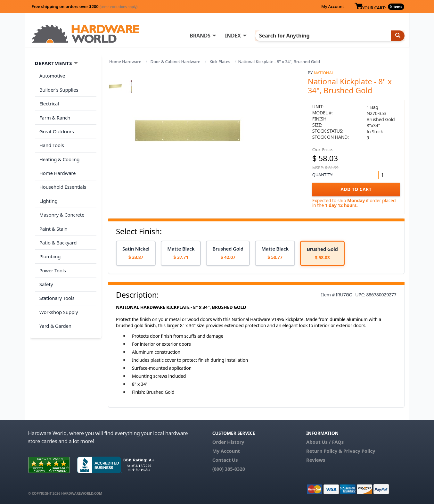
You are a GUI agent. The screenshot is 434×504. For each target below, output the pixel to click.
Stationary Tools (56, 278)
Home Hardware (125, 62)
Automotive (52, 75)
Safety (45, 265)
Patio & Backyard (57, 227)
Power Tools (52, 252)
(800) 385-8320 (229, 469)
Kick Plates (220, 62)
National (324, 73)
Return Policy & (324, 451)
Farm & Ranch (54, 113)
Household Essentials (62, 177)
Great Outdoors (56, 126)
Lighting (48, 189)
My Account (333, 6)
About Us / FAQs (325, 442)
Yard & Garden (55, 303)
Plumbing (49, 240)
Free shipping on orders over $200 (85, 6)
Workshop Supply (58, 290)
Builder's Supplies (58, 88)
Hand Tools (51, 138)
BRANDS (215, 36)
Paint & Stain (53, 214)
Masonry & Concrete (61, 202)
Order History (228, 442)
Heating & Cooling (59, 151)
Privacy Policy (359, 451)
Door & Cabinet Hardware (176, 62)
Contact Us (225, 460)
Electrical (49, 101)
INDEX (248, 36)
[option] (136, 253)
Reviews (316, 460)
